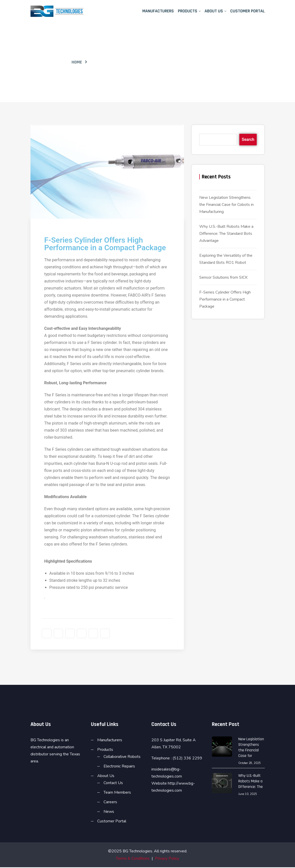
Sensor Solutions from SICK (223, 277)
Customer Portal (248, 11)
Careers (110, 803)
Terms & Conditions (133, 859)
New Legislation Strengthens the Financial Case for (251, 748)
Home (77, 62)
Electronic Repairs (119, 767)
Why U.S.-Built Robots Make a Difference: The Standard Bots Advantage (226, 234)
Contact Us (113, 784)
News (109, 812)
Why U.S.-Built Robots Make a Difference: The (251, 782)
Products (188, 11)
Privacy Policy (167, 859)
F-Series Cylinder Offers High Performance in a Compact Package (225, 299)
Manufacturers (158, 11)
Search (248, 139)
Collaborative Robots (122, 757)
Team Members (117, 793)
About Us (214, 11)
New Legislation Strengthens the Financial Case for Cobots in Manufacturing (226, 205)
